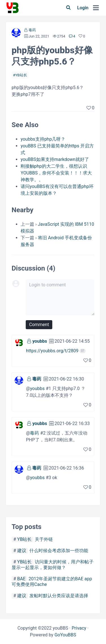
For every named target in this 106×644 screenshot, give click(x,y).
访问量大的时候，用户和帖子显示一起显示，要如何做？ (53, 565)
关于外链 (44, 539)
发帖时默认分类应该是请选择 (59, 596)
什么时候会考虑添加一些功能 (59, 551)
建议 (22, 551)
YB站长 (21, 75)
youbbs (40, 341)
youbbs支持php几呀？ (43, 139)
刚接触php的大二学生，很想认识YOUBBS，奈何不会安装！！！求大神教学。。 (56, 173)
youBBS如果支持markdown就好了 (55, 159)
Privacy (79, 628)
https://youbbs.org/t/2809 (52, 351)
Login (83, 8)
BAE (21, 579)
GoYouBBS (65, 635)
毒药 (32, 30)
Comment (39, 325)
